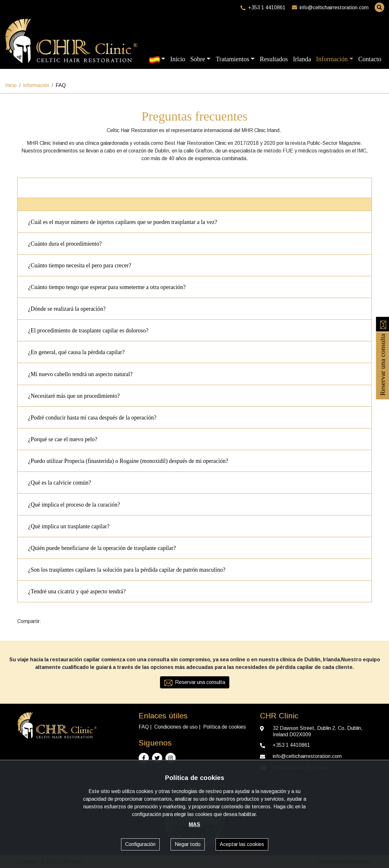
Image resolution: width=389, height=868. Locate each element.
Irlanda (302, 59)
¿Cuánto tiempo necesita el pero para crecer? (80, 265)
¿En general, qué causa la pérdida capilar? (76, 352)
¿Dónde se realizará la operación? (67, 309)
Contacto (370, 59)
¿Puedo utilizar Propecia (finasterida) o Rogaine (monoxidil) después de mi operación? (128, 461)
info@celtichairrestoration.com (330, 7)
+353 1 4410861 (263, 7)
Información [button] (332, 59)
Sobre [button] (198, 59)
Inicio (178, 59)
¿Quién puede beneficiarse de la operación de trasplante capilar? (102, 548)
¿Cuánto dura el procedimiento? (65, 244)
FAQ (144, 727)
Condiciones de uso (176, 727)
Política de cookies (225, 727)
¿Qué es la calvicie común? (60, 483)
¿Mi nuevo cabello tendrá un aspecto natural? (80, 374)
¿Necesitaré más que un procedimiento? (74, 396)
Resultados (274, 59)
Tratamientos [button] (232, 59)
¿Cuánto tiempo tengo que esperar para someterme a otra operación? (107, 287)
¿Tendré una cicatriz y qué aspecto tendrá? (77, 591)
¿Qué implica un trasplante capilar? (69, 526)
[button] (157, 59)
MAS (194, 824)
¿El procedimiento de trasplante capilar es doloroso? (88, 330)
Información (36, 85)
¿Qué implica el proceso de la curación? (74, 505)
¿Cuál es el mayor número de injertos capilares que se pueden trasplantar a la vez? (123, 222)
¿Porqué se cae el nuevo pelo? (63, 439)
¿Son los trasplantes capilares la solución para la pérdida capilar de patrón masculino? (127, 570)
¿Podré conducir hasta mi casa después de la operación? (92, 418)
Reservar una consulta (382, 356)
